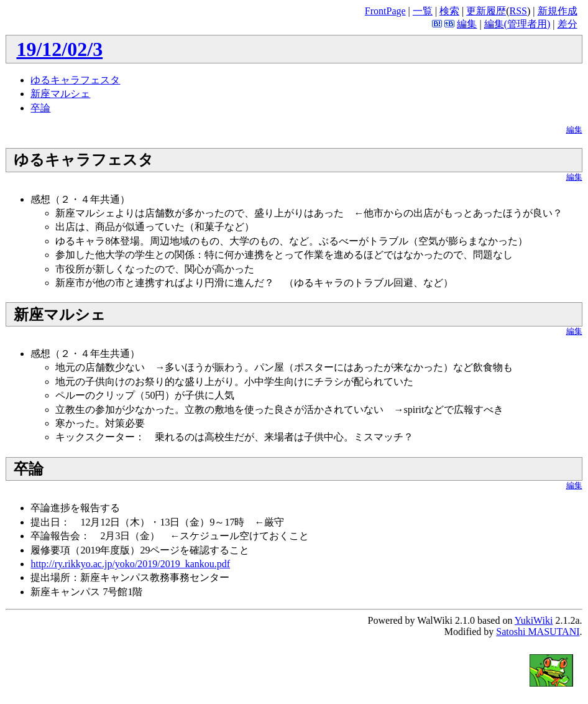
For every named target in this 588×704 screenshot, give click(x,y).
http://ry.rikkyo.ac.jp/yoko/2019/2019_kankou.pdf (130, 564)
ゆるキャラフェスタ (75, 80)
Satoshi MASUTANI (538, 632)
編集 (467, 24)
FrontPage (385, 11)
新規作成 (558, 11)
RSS (518, 11)
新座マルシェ (60, 94)
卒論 (40, 108)
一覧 (423, 11)
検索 (449, 11)
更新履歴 (486, 11)
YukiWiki (534, 620)
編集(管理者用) (517, 24)
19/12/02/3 (59, 49)
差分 (567, 24)
